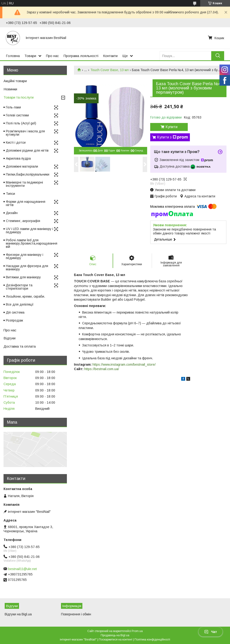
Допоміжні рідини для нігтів (27, 150)
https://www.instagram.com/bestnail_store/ (124, 364)
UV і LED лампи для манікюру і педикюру (29, 230)
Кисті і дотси (16, 142)
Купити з (172, 137)
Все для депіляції (20, 304)
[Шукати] (218, 56)
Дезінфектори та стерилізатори (19, 287)
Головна (13, 56)
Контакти (110, 56)
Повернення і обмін (76, 614)
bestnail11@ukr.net (23, 569)
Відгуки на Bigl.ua (18, 614)
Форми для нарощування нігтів (26, 203)
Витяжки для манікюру (23, 277)
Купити (171, 127)
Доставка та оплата (20, 346)
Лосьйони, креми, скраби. (25, 296)
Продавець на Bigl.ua (115, 635)
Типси (10, 194)
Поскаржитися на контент (116, 640)
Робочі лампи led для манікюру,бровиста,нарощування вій (32, 243)
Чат (211, 632)
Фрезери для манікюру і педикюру (25, 256)
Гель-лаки (13, 107)
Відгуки (10, 338)
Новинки (10, 89)
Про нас (52, 56)
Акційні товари (15, 81)
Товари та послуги (19, 97)
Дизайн (12, 213)
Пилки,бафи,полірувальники (28, 174)
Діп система (15, 312)
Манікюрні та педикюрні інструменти (24, 184)
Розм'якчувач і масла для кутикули (25, 133)
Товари (30, 56)
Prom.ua (137, 631)
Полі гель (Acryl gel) (21, 123)
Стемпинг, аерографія (23, 221)
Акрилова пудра (18, 158)
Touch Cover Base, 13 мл (109, 70)
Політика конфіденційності (152, 640)
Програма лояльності (81, 56)
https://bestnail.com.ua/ (102, 369)
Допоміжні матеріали (22, 166)
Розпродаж (14, 320)
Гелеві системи (17, 115)
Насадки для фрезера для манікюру (27, 268)
